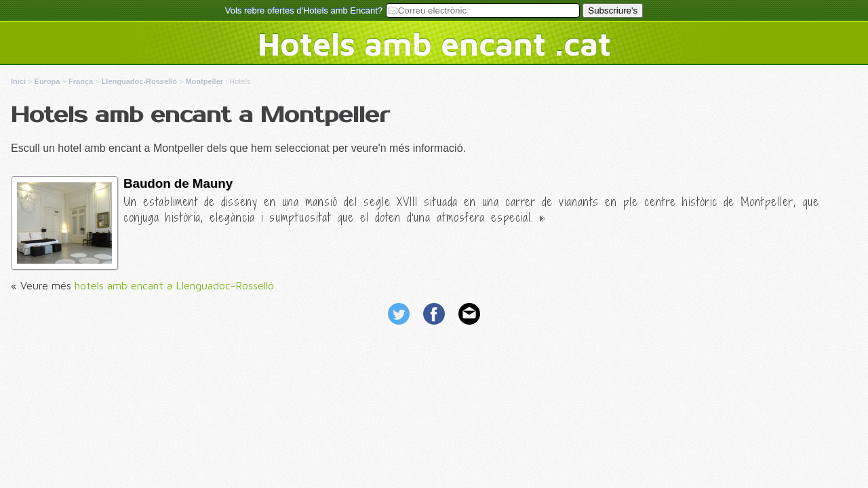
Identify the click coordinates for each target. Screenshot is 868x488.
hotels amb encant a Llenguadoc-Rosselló (174, 285)
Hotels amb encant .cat (434, 43)
